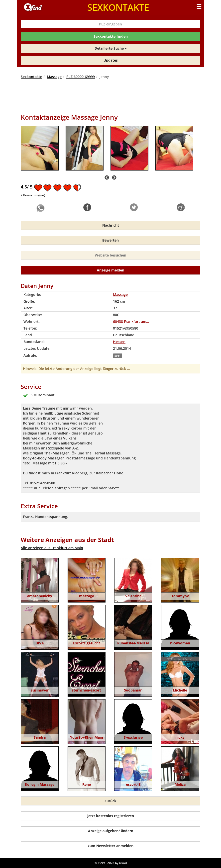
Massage (54, 77)
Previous (107, 178)
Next (114, 178)
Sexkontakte (31, 77)
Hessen (119, 342)
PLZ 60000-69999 (81, 77)
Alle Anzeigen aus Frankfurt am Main (52, 548)
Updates (111, 60)
